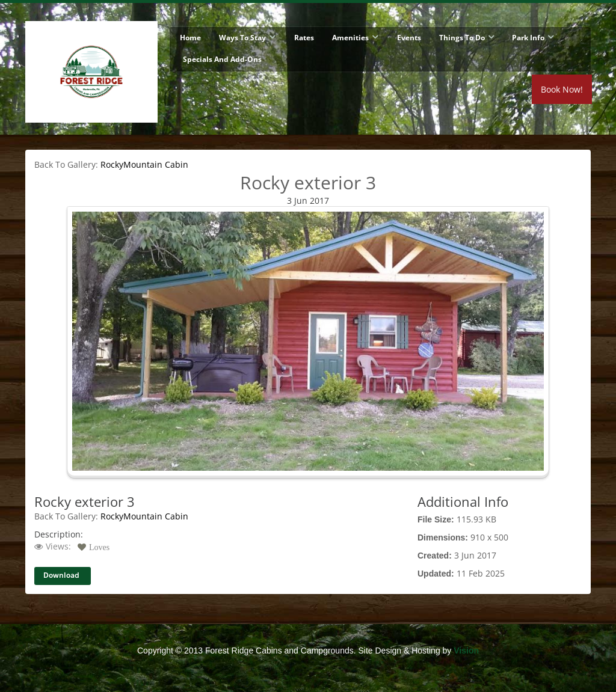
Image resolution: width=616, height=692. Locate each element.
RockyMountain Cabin (144, 164)
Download (61, 576)
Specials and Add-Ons (222, 59)
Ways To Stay (242, 38)
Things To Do (462, 38)
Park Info (528, 38)
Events (409, 38)
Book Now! (562, 89)
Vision (466, 651)
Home (190, 38)
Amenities (350, 38)
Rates (304, 38)
